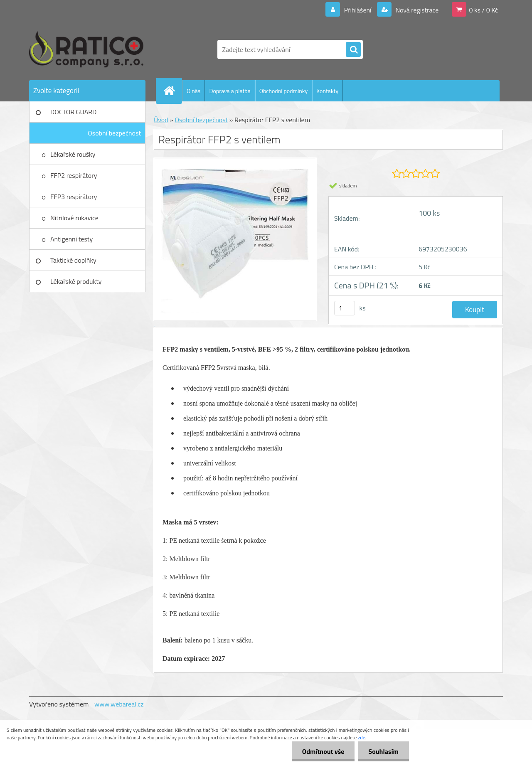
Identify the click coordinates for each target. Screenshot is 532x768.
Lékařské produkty (76, 281)
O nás (193, 91)
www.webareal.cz (119, 704)
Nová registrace (416, 10)
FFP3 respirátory (74, 197)
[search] (353, 50)
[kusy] (345, 308)
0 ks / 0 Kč (483, 10)
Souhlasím (383, 751)
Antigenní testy (71, 239)
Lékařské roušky (73, 154)
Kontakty (327, 91)
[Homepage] (172, 91)
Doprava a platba (230, 91)
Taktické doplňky (73, 260)
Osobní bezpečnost (114, 133)
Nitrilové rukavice (74, 218)
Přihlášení (358, 10)
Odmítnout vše (323, 751)
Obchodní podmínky (284, 91)
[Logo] (86, 49)
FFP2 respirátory (74, 175)
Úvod (161, 120)
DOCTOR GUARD (73, 112)
